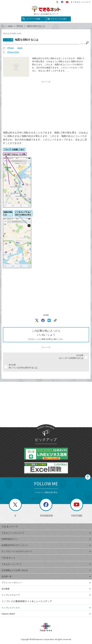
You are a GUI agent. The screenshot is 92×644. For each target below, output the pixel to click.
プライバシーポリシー (46, 583)
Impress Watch (46, 614)
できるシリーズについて (46, 533)
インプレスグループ (46, 595)
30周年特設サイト (46, 539)
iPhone (20, 26)
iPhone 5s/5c (13, 52)
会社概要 (46, 589)
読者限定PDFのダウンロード (46, 545)
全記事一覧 (46, 576)
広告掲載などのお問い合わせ (46, 570)
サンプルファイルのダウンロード (46, 551)
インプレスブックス (46, 608)
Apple (10, 26)
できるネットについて (81, 2)
